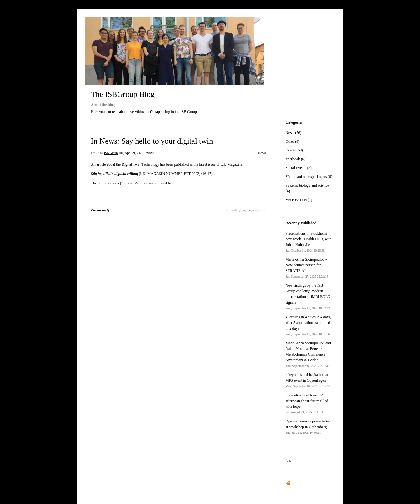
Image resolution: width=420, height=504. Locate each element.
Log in (291, 461)
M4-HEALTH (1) (299, 200)
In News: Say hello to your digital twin (152, 141)
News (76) (293, 133)
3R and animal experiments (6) (309, 177)
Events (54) (294, 150)
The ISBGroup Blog (123, 94)
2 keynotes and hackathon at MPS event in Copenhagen (308, 380)
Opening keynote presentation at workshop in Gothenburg (308, 427)
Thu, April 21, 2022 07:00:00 (137, 153)
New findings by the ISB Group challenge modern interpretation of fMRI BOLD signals (308, 297)
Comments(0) (100, 210)
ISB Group (111, 153)
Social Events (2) (299, 168)
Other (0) (292, 141)
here (171, 183)
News (262, 153)
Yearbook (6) (295, 159)
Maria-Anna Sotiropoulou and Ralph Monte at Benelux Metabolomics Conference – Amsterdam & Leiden (308, 354)
